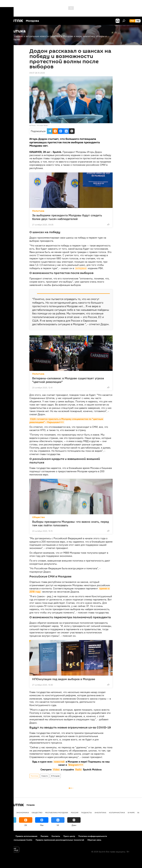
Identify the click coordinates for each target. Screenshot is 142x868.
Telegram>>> (76, 765)
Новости (45, 776)
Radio (78, 770)
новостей (59, 762)
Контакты (56, 836)
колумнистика (117, 812)
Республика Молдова (57, 812)
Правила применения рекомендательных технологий (60, 840)
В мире (131, 812)
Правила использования (26, 836)
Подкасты (86, 812)
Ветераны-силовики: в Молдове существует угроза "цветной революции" (68, 380)
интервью (81, 268)
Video (56, 770)
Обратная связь (94, 840)
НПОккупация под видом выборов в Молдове (64, 679)
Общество (38, 517)
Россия (75, 812)
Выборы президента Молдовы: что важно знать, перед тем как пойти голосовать (71, 523)
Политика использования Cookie (18, 840)
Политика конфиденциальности (93, 836)
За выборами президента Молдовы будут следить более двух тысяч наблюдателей (67, 217)
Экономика (23, 812)
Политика (38, 211)
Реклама (44, 836)
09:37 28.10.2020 (37, 73)
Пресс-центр (69, 836)
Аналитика (100, 812)
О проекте (8, 836)
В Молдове (55, 776)
